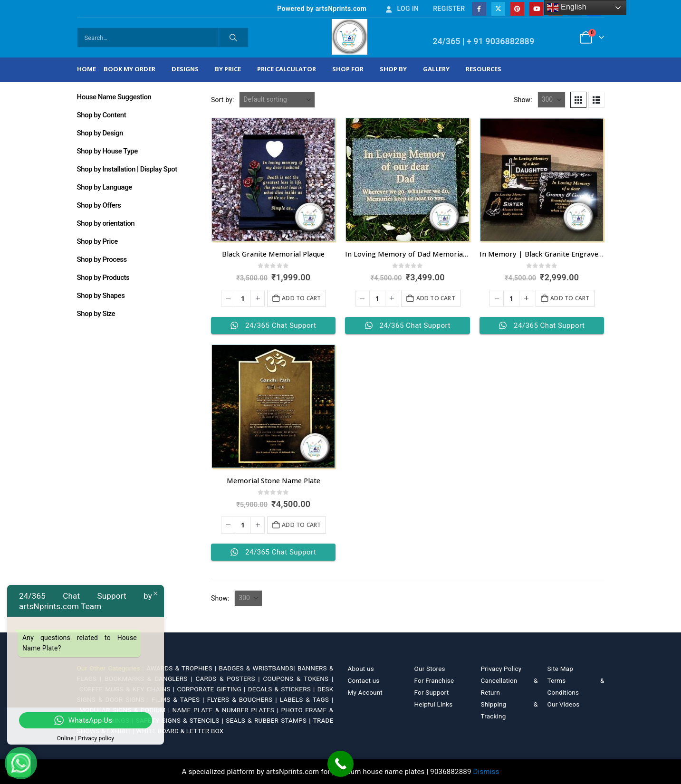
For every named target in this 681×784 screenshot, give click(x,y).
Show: (523, 100)
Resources (484, 69)
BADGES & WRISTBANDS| (258, 668)
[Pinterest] (517, 9)
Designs (185, 69)
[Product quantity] (243, 298)
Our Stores (430, 669)
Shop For (348, 69)
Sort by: (223, 100)
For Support (432, 692)
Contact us (364, 680)
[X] (498, 9)
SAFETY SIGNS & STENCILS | (181, 720)
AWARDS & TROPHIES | (181, 668)
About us (361, 669)
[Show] (552, 100)
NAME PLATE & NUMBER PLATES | (227, 710)
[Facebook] (479, 9)
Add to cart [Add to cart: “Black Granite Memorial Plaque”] (301, 298)
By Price (228, 69)
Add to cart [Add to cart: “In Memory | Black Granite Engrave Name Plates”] (570, 298)
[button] (578, 100)
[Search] (234, 38)
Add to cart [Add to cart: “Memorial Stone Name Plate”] (301, 525)
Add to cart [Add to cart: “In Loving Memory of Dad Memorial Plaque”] (436, 298)
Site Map (561, 669)
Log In (402, 9)
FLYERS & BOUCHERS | (244, 699)
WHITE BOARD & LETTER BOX (180, 731)
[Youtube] (536, 9)
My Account (365, 692)
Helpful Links (434, 704)
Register (449, 9)
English (567, 8)
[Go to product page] (273, 180)
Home (86, 69)
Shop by (393, 69)
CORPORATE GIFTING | (212, 689)
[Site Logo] (350, 37)
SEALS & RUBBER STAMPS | (269, 720)
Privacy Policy (501, 669)
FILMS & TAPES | (179, 699)
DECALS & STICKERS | (283, 689)
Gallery (436, 69)
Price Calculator (287, 69)
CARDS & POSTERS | (229, 679)
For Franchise (434, 680)
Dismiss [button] (486, 772)
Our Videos (564, 704)
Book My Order (129, 69)
